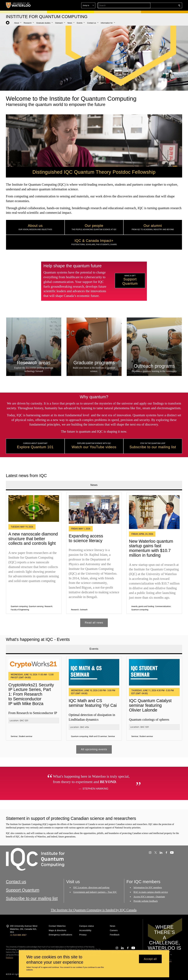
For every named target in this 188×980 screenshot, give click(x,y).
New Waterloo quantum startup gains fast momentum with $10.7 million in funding (151, 548)
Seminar (14, 736)
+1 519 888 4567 (18, 935)
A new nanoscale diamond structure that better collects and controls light (33, 538)
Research (48, 606)
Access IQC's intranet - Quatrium (149, 897)
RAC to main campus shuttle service (151, 892)
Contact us (16, 882)
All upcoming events (94, 749)
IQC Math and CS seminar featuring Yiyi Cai (93, 703)
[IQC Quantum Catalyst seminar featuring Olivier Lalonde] (154, 672)
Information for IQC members (148, 887)
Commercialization (163, 606)
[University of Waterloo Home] (18, 5)
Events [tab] (94, 649)
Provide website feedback (146, 901)
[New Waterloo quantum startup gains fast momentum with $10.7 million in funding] (154, 512)
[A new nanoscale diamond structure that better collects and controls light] (34, 508)
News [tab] (94, 485)
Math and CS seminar (98, 736)
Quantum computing (19, 606)
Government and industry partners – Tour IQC (95, 892)
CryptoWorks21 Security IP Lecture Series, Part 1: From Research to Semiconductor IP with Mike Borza (31, 694)
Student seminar (26, 736)
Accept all (150, 959)
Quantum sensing (36, 606)
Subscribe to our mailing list (32, 898)
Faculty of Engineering (20, 610)
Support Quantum (23, 890)
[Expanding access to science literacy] (94, 509)
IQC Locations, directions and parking (91, 887)
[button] (158, 5)
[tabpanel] (94, 559)
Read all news (94, 623)
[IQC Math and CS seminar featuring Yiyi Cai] (94, 672)
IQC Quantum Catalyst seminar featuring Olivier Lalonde (150, 705)
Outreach (84, 610)
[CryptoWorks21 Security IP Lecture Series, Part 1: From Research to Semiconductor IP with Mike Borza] (34, 664)
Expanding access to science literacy (86, 538)
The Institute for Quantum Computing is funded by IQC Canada (94, 910)
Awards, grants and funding (143, 606)
